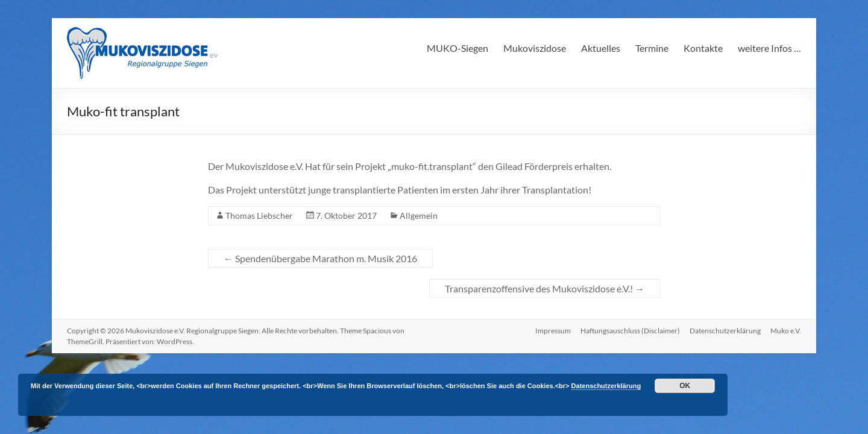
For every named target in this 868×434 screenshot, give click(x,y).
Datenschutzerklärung (725, 331)
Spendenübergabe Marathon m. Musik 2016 (320, 258)
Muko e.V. (786, 331)
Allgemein (419, 215)
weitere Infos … (769, 48)
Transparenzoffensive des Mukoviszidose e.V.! (545, 288)
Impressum (553, 331)
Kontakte (703, 48)
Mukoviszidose (535, 48)
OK (685, 386)
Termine (652, 48)
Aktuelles (601, 48)
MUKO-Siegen (458, 48)
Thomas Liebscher (259, 215)
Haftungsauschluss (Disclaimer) (630, 331)
